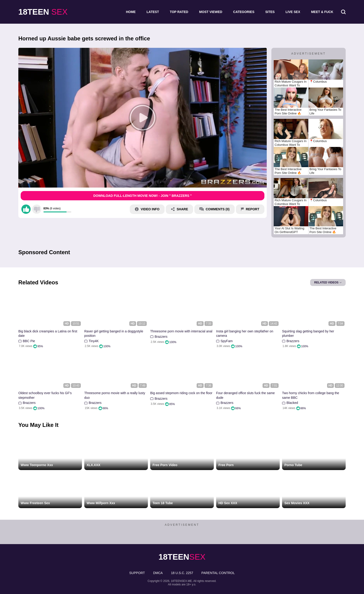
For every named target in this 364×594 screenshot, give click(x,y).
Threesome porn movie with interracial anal (181, 331)
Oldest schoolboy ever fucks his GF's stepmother (45, 395)
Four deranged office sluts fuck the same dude (245, 395)
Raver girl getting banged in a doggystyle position (114, 334)
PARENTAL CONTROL (218, 573)
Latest (153, 12)
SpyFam (227, 341)
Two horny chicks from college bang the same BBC (311, 395)
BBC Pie (29, 341)
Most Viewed (211, 12)
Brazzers (161, 337)
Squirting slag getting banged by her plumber (308, 334)
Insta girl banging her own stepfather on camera (245, 334)
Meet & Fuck (322, 12)
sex (43, 12)
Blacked (292, 403)
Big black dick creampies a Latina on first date (48, 334)
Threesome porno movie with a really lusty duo (115, 395)
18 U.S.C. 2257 (182, 573)
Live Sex (293, 12)
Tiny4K (94, 341)
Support (137, 573)
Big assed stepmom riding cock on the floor (181, 393)
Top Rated (179, 12)
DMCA (158, 573)
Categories (244, 12)
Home (131, 12)
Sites (270, 12)
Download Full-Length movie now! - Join (143, 196)
